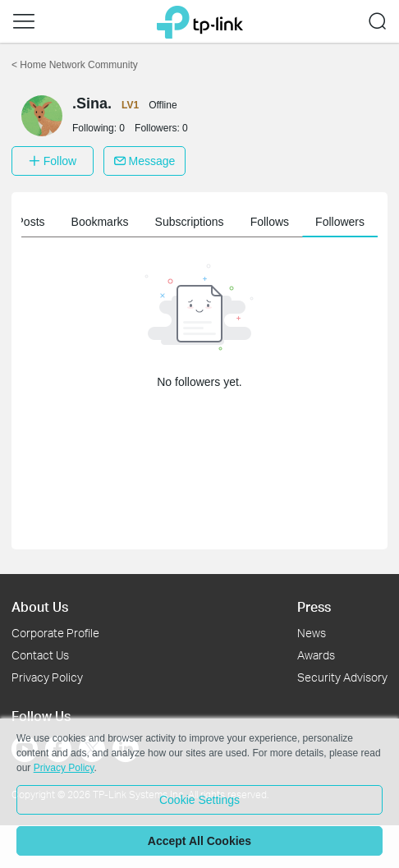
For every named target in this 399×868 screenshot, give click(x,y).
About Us (40, 606)
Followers (345, 222)
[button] (24, 21)
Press (314, 606)
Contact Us (40, 655)
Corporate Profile (55, 633)
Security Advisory (342, 677)
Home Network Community (75, 65)
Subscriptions (194, 222)
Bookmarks (104, 222)
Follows (274, 222)
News (312, 633)
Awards (316, 655)
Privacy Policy (47, 677)
